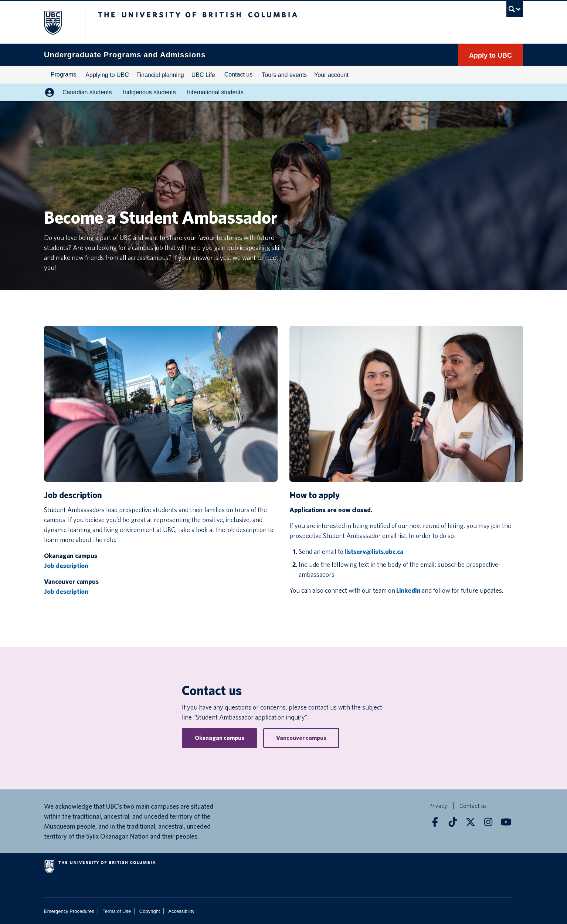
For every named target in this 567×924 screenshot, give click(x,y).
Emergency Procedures (69, 911)
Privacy (438, 806)
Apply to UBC (490, 55)
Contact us (238, 75)
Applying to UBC (107, 75)
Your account (331, 75)
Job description (66, 566)
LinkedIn (408, 590)
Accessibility (181, 911)
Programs (63, 75)
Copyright (150, 911)
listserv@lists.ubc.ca (374, 551)
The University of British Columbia (60, 22)
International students (215, 92)
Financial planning (160, 75)
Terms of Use (117, 911)
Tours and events (284, 75)
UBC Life (203, 75)
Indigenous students (149, 92)
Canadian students (87, 92)
